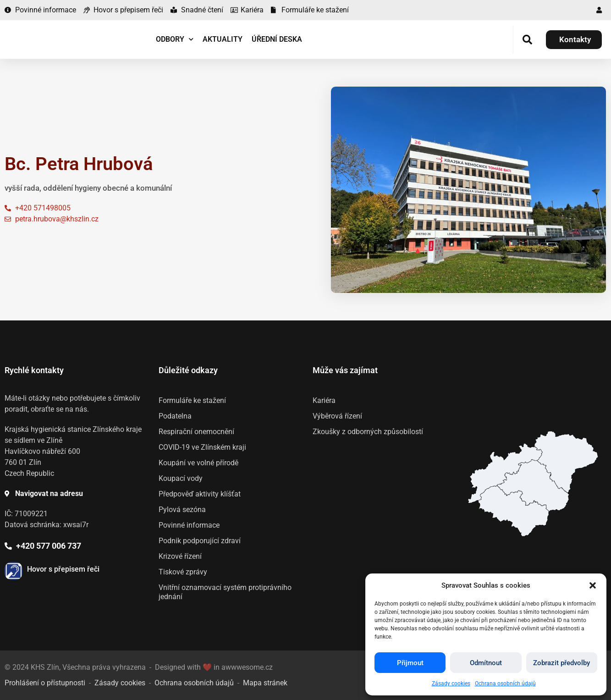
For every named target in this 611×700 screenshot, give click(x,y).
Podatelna (175, 416)
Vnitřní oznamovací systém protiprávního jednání (225, 592)
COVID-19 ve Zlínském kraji (202, 447)
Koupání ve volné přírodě (198, 463)
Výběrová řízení (337, 416)
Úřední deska (277, 39)
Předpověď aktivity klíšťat (200, 494)
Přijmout (410, 663)
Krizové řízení (180, 556)
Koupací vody (181, 478)
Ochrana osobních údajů (505, 683)
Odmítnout (486, 663)
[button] (593, 585)
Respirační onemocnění (196, 432)
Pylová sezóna (182, 510)
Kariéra (324, 400)
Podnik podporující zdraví (200, 541)
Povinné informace (189, 525)
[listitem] (514, 511)
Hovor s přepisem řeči (63, 569)
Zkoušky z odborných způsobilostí (368, 432)
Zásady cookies (451, 683)
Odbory (175, 39)
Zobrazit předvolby (561, 663)
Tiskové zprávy (183, 572)
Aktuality (223, 39)
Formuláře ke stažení (192, 400)
